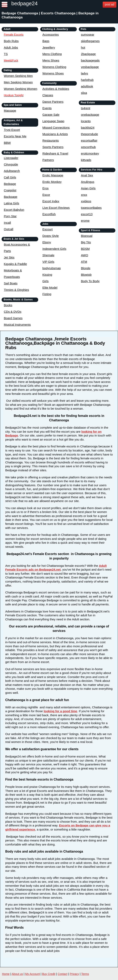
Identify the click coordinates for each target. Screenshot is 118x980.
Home (6, 974)
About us (17, 974)
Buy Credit (49, 974)
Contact (62, 974)
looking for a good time (60, 711)
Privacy (74, 974)
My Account (33, 974)
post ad (110, 4)
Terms (85, 974)
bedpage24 (24, 3)
